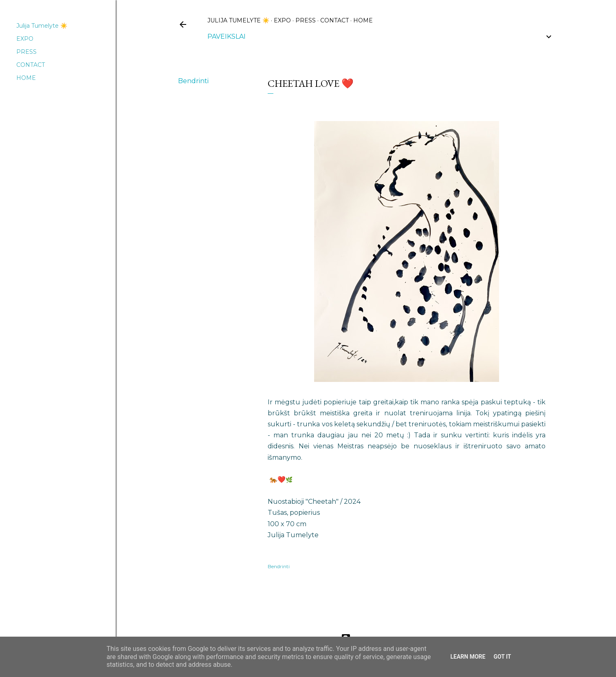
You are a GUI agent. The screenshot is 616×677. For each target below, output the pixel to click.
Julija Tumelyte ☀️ (238, 20)
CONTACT (334, 20)
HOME (363, 20)
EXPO (282, 20)
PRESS (306, 20)
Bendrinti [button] (193, 81)
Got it (502, 657)
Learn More (468, 657)
